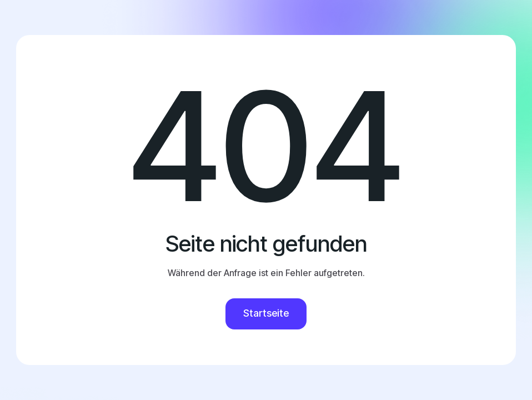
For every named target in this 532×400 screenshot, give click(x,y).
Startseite (266, 313)
